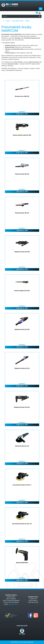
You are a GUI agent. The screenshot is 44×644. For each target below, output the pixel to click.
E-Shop (8, 21)
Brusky (27, 21)
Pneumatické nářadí (18, 21)
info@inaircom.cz (13, 604)
